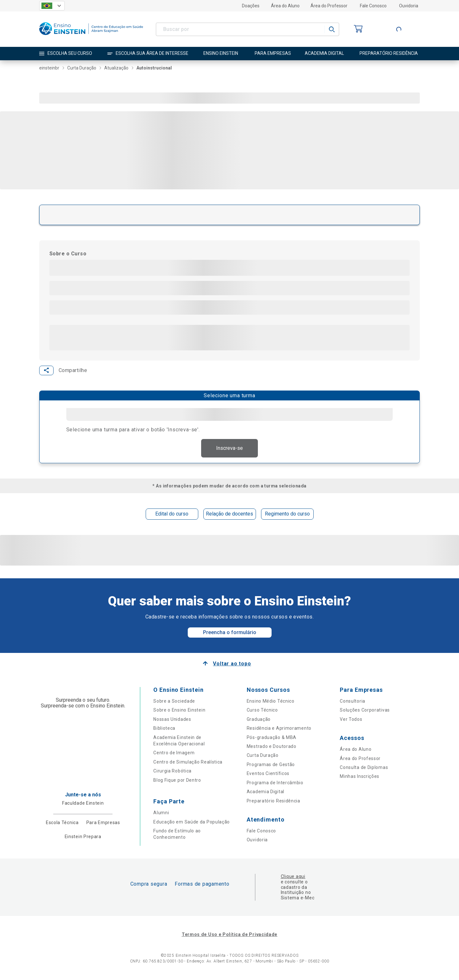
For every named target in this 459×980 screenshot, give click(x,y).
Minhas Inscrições (360, 777)
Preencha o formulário (230, 633)
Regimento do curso (287, 514)
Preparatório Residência (273, 801)
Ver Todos (351, 720)
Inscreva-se (229, 449)
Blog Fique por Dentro (177, 781)
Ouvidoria (409, 6)
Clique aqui (293, 877)
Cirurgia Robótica (172, 772)
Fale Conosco (373, 6)
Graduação (259, 720)
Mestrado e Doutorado (272, 747)
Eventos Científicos (268, 774)
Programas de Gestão (271, 765)
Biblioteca (164, 729)
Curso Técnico (262, 711)
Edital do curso (172, 514)
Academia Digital (266, 792)
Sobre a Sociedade (174, 702)
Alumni (161, 813)
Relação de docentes (229, 514)
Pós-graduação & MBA (272, 738)
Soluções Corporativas (365, 711)
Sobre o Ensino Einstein (179, 711)
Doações (251, 6)
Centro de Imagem (174, 753)
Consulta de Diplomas (364, 768)
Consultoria (353, 702)
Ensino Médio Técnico (271, 702)
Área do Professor (329, 6)
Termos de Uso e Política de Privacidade (229, 935)
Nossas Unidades (172, 720)
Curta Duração (263, 756)
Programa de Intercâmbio (275, 783)
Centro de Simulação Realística (188, 763)
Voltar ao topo (232, 664)
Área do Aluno (285, 6)
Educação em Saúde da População (192, 823)
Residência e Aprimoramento (279, 729)
